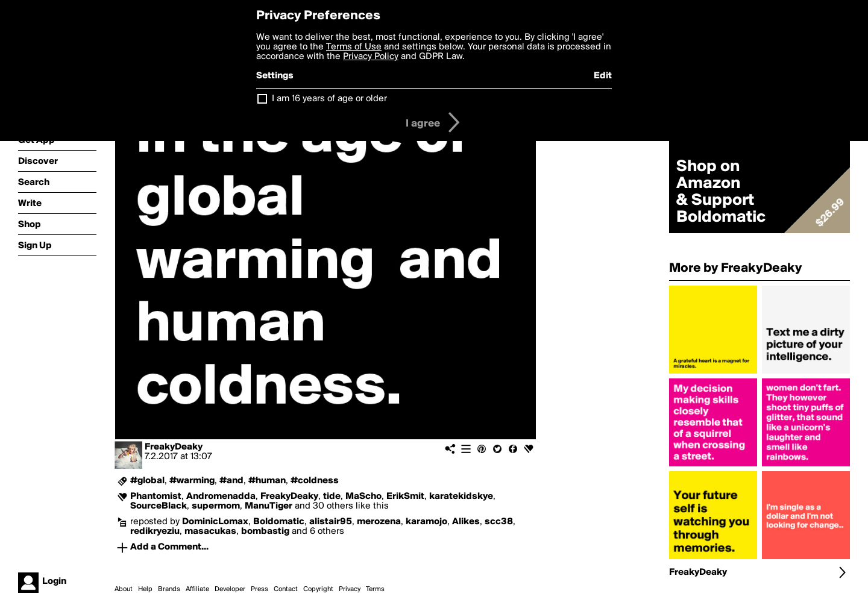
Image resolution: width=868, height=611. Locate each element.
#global (147, 481)
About (124, 589)
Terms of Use (354, 47)
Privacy (350, 589)
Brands (169, 589)
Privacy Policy (371, 57)
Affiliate (197, 589)
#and (231, 481)
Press (259, 589)
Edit (603, 76)
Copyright (318, 589)
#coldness (315, 481)
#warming (192, 481)
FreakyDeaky (174, 447)
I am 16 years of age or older (329, 99)
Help (145, 589)
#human (267, 481)
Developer (230, 589)
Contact (286, 589)
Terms (375, 589)
